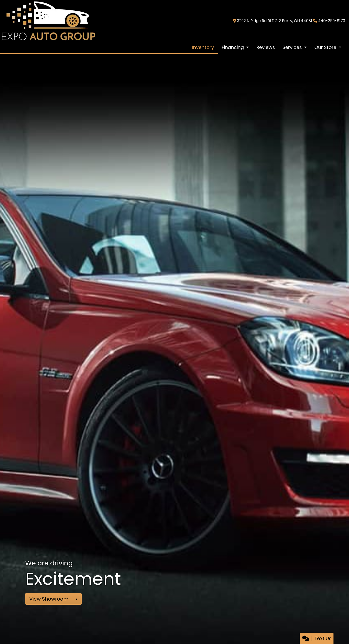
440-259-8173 (332, 21)
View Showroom (53, 599)
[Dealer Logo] (48, 20)
